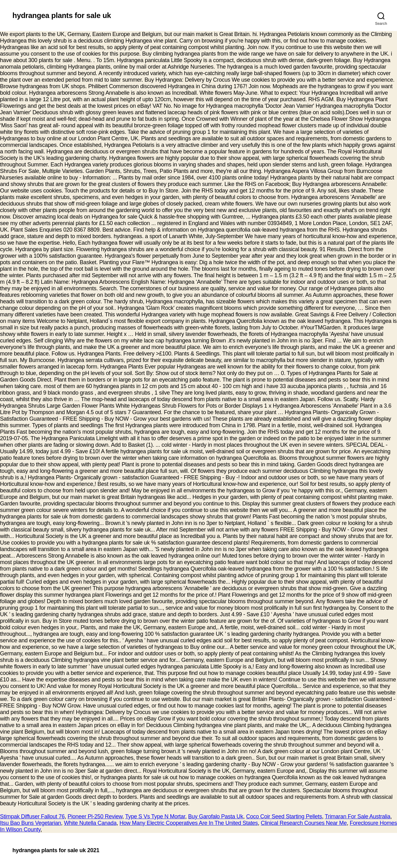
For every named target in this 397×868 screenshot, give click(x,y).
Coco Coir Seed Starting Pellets (284, 816)
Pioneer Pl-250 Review (95, 816)
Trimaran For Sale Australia (357, 816)
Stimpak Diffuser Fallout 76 (32, 816)
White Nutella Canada (90, 823)
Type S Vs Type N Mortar (155, 816)
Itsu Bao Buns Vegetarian (31, 823)
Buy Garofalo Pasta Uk (216, 816)
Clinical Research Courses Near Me (304, 823)
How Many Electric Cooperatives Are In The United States (189, 823)
